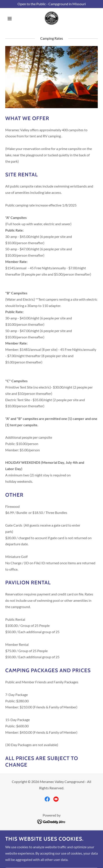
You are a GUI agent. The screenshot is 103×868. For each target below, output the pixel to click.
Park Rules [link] (51, 844)
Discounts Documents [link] (51, 850)
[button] (12, 19)
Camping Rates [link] (52, 838)
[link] (51, 19)
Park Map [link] (51, 832)
